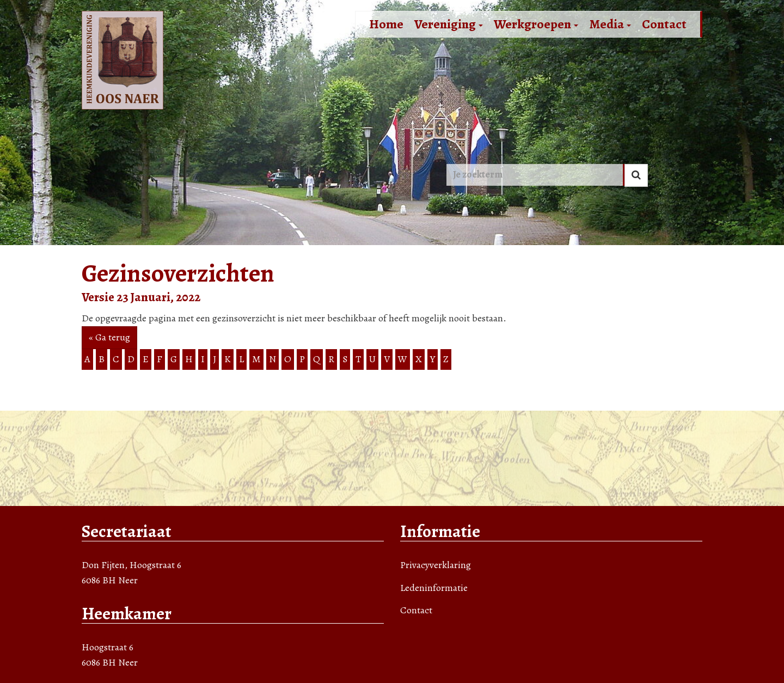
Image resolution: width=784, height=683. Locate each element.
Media (610, 24)
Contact (664, 24)
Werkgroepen (536, 24)
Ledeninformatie (434, 588)
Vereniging (449, 24)
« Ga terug (109, 337)
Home (386, 24)
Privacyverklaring (436, 565)
